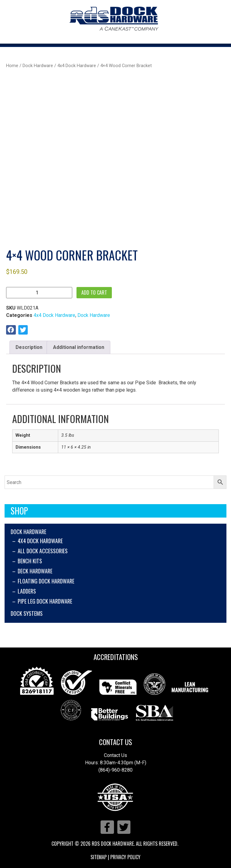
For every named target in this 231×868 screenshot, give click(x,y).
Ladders (27, 591)
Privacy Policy (125, 857)
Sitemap (99, 857)
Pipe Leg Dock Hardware (45, 601)
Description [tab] (29, 347)
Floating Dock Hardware (46, 581)
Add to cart (94, 292)
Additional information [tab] (79, 347)
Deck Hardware (35, 571)
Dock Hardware (28, 532)
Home (12, 66)
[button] (11, 330)
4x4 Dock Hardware (40, 541)
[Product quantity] (39, 293)
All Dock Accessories (43, 551)
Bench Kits (30, 561)
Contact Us (116, 742)
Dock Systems (27, 613)
